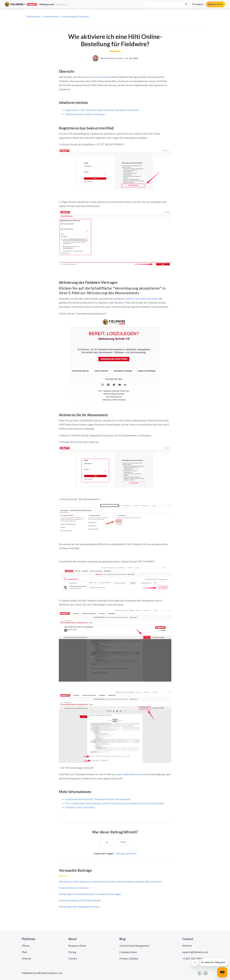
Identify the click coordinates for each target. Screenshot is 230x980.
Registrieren (216, 4)
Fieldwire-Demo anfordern (80, 807)
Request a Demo (77, 946)
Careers (73, 958)
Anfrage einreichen (126, 853)
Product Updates (129, 958)
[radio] (107, 842)
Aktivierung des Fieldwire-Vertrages (85, 114)
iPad (24, 952)
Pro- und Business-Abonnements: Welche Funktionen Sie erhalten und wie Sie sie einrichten (115, 803)
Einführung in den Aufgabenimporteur (79, 907)
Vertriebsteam (99, 77)
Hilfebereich (33, 16)
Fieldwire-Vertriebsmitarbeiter (141, 298)
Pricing (72, 952)
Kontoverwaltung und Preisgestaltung (80, 900)
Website (187, 946)
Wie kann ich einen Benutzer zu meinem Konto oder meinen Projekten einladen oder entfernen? (110, 881)
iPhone (26, 946)
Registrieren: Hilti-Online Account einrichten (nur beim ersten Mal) (102, 110)
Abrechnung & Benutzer (76, 16)
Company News (128, 952)
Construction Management (134, 946)
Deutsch (63, 4)
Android (26, 958)
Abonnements (51, 16)
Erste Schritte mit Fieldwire (74, 888)
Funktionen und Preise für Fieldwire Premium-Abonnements (98, 799)
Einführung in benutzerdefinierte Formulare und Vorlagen (90, 894)
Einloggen (198, 4)
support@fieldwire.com (129, 774)
